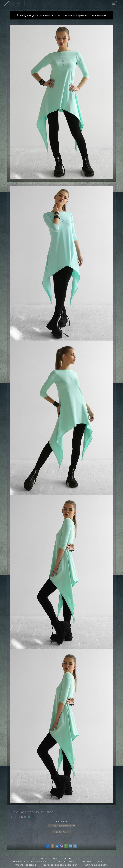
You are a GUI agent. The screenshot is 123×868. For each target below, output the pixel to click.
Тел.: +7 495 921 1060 (74, 858)
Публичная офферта (96, 865)
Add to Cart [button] (61, 832)
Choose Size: (61, 821)
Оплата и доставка (26, 865)
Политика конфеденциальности (60, 865)
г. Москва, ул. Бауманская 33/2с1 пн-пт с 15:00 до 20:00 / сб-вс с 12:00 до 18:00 (59, 862)
